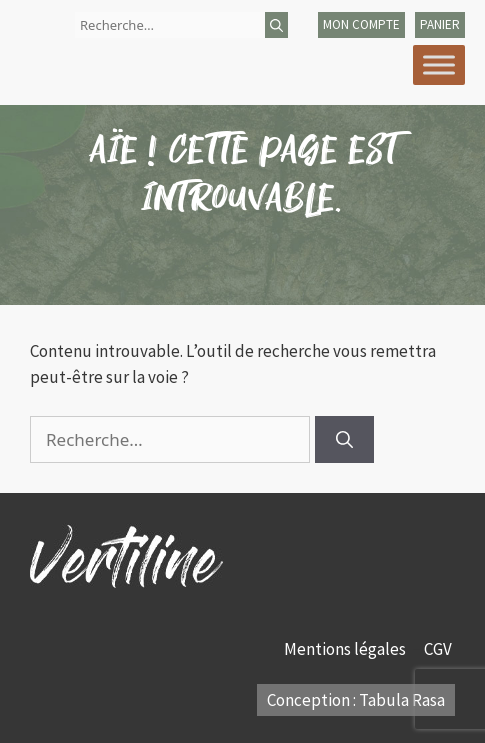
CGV (439, 649)
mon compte (361, 24)
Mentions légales (346, 649)
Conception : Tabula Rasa (356, 700)
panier (440, 24)
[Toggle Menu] (439, 64)
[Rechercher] (276, 25)
